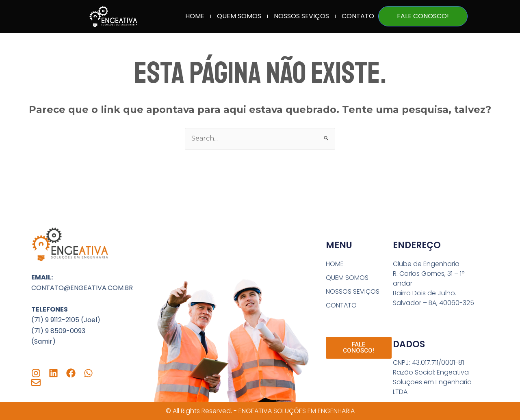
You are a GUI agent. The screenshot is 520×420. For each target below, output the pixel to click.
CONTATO (358, 16)
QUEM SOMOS (239, 16)
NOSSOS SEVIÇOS (301, 16)
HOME (195, 16)
